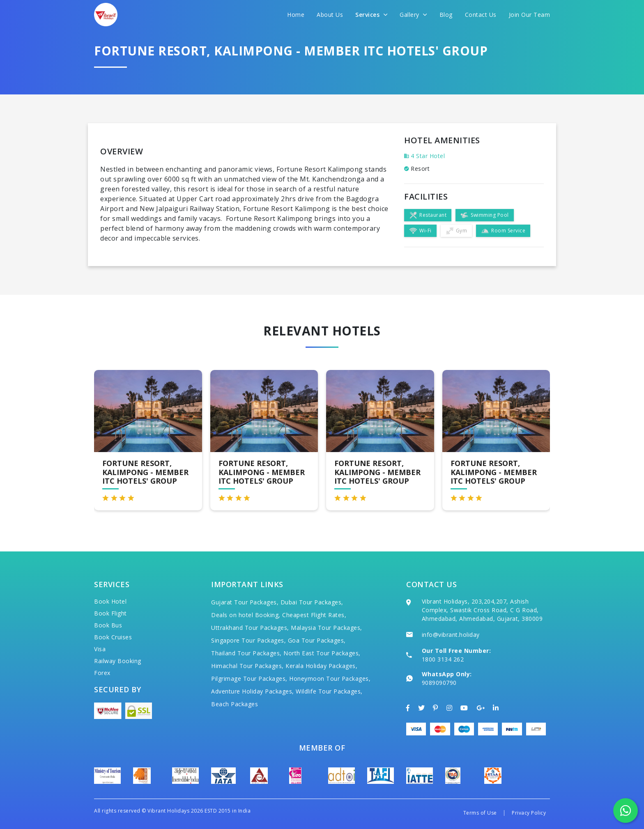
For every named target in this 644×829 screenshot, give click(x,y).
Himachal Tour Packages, (247, 666)
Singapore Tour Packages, (248, 640)
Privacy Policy (529, 813)
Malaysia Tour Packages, (327, 628)
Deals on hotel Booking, (246, 615)
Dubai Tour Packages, (312, 602)
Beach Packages (235, 704)
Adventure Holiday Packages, (253, 691)
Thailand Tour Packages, (246, 653)
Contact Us (481, 15)
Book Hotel (110, 601)
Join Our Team (530, 15)
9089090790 (439, 683)
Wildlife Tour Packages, (329, 691)
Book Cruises (113, 637)
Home (296, 15)
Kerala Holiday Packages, (321, 666)
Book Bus (108, 625)
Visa (100, 649)
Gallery (413, 15)
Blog (446, 15)
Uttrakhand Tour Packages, (250, 628)
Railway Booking (118, 661)
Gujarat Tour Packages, (245, 602)
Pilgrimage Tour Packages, (249, 679)
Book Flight (110, 613)
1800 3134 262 (443, 659)
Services (371, 15)
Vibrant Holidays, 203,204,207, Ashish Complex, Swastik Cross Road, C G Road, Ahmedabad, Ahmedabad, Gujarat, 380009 (482, 610)
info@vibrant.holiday (451, 635)
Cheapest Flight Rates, (314, 615)
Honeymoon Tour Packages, (330, 679)
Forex (102, 673)
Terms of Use (480, 813)
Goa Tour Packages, (317, 640)
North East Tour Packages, (322, 653)
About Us (330, 15)
